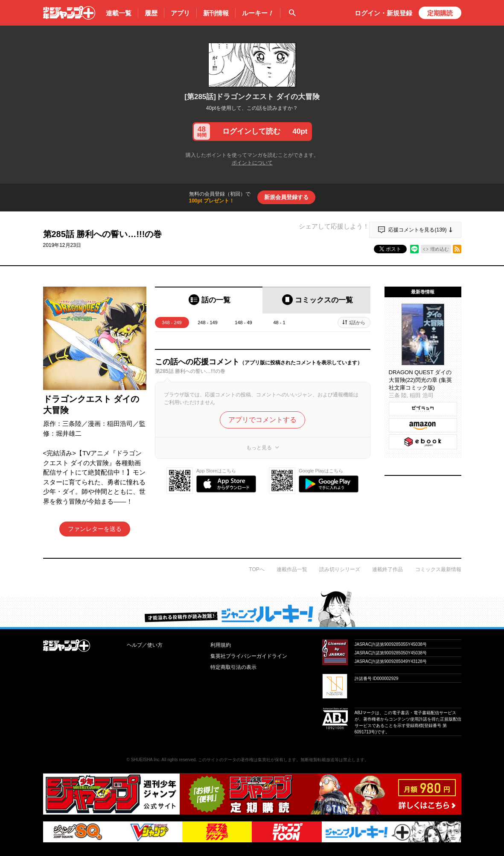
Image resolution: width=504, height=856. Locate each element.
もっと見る (259, 446)
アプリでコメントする (262, 418)
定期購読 (440, 13)
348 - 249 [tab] (172, 322)
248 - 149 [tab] (207, 322)
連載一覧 (119, 13)
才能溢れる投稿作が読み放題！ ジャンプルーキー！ (252, 609)
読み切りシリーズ (340, 569)
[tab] (209, 300)
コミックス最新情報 (438, 569)
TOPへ (256, 569)
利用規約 (221, 645)
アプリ (180, 13)
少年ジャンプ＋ (69, 13)
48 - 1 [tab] (279, 322)
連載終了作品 (387, 569)
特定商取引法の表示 (233, 667)
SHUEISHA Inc (145, 760)
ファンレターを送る (95, 529)
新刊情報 (216, 13)
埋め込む (440, 249)
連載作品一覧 (292, 569)
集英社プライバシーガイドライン (249, 656)
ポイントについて (252, 163)
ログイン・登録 (383, 13)
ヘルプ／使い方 (145, 645)
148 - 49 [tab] (243, 322)
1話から (357, 322)
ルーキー (258, 13)
